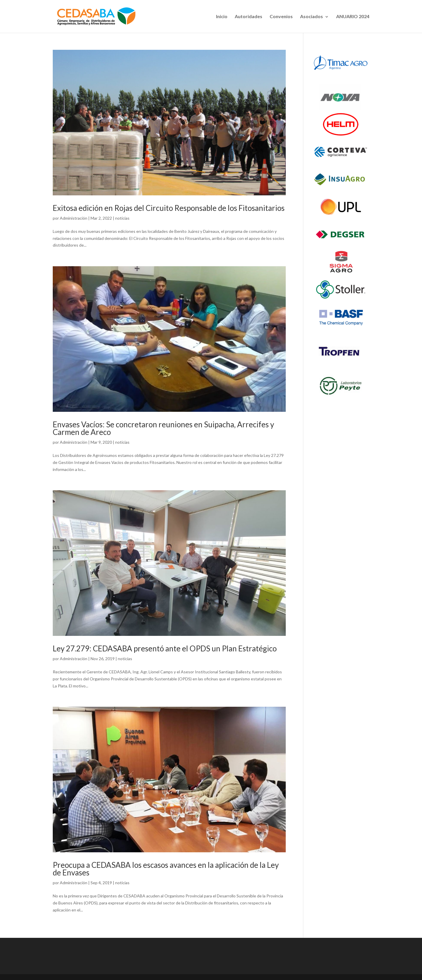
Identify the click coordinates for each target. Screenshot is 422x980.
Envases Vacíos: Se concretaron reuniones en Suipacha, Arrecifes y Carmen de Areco (163, 428)
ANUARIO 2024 (353, 16)
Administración (74, 218)
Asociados (312, 16)
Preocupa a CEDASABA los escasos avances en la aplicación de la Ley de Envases (166, 869)
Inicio (222, 16)
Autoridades (249, 16)
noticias (122, 218)
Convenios (281, 16)
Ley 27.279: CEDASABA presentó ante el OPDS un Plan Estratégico (165, 648)
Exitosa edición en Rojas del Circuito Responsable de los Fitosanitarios (169, 208)
